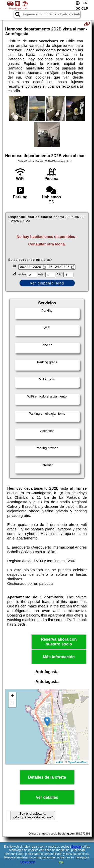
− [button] (12, 704)
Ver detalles (47, 798)
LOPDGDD (28, 862)
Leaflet (59, 763)
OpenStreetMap (78, 763)
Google (76, 847)
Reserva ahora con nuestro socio (59, 642)
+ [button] (12, 697)
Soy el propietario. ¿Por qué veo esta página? (33, 816)
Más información (59, 658)
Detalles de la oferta (47, 778)
